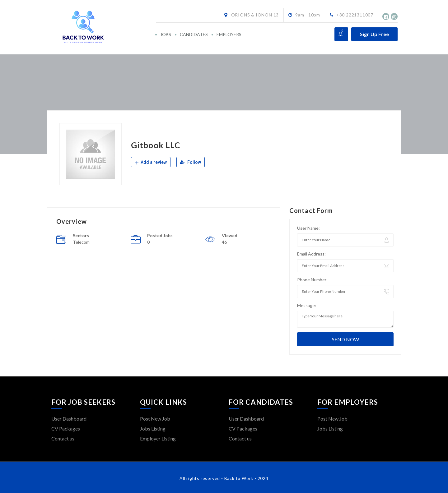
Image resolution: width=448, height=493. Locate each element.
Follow (191, 162)
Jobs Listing (153, 428)
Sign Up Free (374, 34)
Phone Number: (312, 280)
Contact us (63, 438)
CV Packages (66, 428)
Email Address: (311, 254)
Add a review (151, 162)
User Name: (308, 228)
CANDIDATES (194, 34)
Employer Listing (158, 438)
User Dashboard (69, 419)
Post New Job (155, 419)
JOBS (166, 34)
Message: (307, 305)
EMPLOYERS (229, 34)
